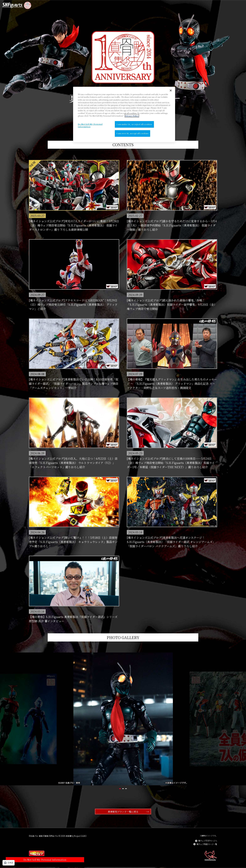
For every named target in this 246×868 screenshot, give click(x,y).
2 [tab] (123, 789)
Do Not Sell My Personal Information (31, 848)
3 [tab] (136, 789)
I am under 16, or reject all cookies (134, 124)
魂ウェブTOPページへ (208, 842)
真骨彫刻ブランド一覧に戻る (123, 812)
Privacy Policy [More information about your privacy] (132, 116)
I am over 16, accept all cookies (132, 133)
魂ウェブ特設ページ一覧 (207, 845)
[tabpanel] (123, 719)
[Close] (171, 91)
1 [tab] (110, 789)
